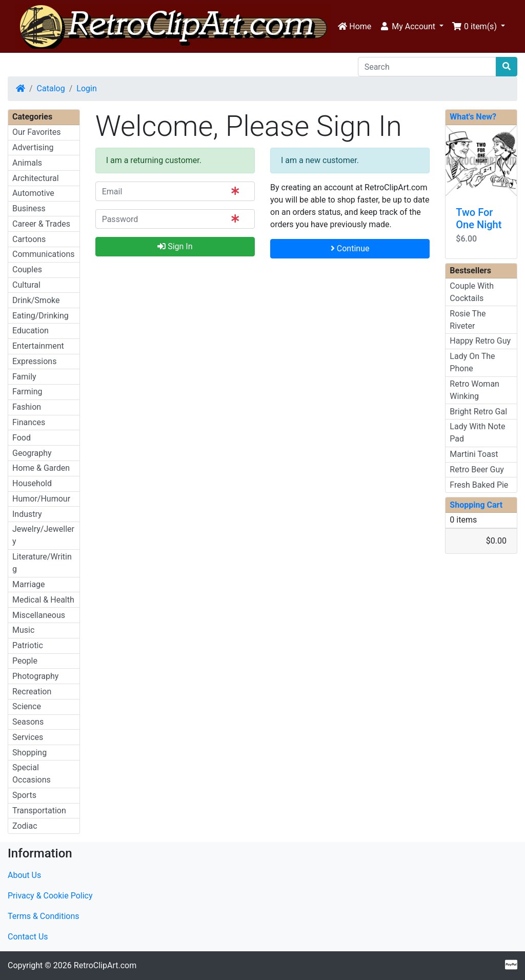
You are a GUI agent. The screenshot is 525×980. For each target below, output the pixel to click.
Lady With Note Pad (477, 433)
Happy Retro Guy (480, 341)
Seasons (28, 722)
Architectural (36, 178)
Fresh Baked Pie (479, 485)
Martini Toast (474, 454)
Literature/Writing (42, 563)
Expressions (34, 361)
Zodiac (25, 826)
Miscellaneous (39, 615)
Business (29, 208)
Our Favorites (36, 132)
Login (86, 88)
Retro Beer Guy (477, 469)
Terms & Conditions (44, 916)
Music (23, 630)
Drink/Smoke (36, 300)
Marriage (29, 584)
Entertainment (38, 346)
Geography (32, 453)
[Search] (427, 67)
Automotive (33, 193)
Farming (27, 392)
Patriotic (28, 645)
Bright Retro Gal (478, 412)
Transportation (39, 811)
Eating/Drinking (41, 316)
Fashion (27, 407)
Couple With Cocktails (472, 292)
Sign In (175, 246)
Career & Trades (41, 224)
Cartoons (29, 239)
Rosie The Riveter (468, 320)
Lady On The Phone (472, 362)
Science (27, 706)
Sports (24, 795)
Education (31, 331)
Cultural (26, 285)
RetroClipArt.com (105, 965)
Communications (44, 254)
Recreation (32, 692)
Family (24, 377)
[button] (411, 27)
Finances (29, 422)
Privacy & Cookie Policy (50, 896)
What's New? (473, 117)
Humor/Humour (41, 499)
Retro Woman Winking (474, 390)
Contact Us (28, 937)
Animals (27, 163)
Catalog (51, 88)
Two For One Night (479, 218)
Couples (27, 269)
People (25, 661)
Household (32, 483)
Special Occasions (32, 774)
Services (28, 737)
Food (22, 438)
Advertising (33, 147)
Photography (35, 676)
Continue (350, 248)
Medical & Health (43, 600)
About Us (24, 875)
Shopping (29, 753)
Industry (27, 514)
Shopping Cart (476, 505)
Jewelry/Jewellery (43, 535)
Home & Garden (41, 468)
